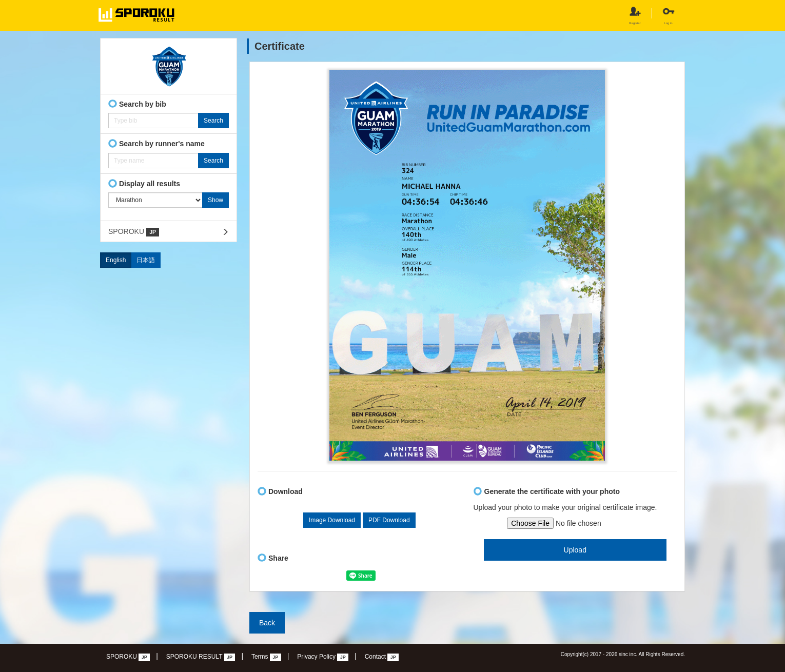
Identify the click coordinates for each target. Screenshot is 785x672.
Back (267, 623)
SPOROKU (134, 232)
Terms (266, 657)
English (116, 260)
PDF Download (389, 520)
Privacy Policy (323, 657)
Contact (382, 657)
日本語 (146, 260)
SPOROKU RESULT (201, 657)
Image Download (332, 520)
